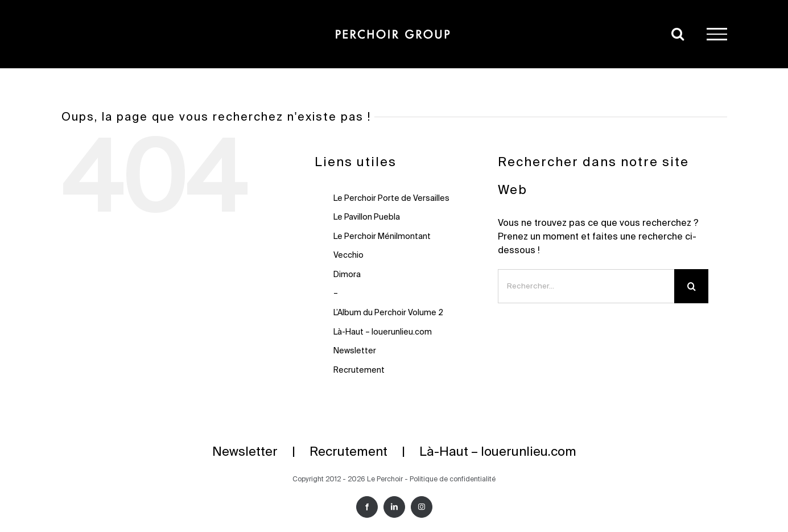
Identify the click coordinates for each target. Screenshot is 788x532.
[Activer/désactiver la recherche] (678, 34)
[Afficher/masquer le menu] (717, 34)
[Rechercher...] (586, 286)
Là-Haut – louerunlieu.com (383, 332)
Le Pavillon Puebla (367, 217)
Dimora (347, 275)
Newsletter (355, 351)
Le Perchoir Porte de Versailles (391, 199)
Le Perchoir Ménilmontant (382, 237)
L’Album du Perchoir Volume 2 (388, 313)
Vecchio (348, 255)
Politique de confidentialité (453, 480)
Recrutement (359, 370)
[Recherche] (691, 286)
